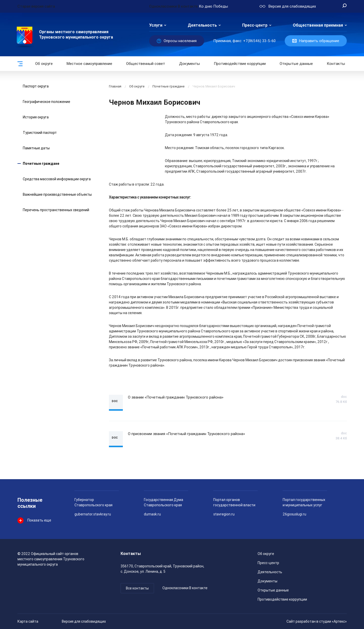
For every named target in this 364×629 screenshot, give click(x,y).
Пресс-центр (255, 25)
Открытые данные (273, 590)
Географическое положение (46, 102)
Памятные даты (36, 148)
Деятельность (202, 25)
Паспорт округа (36, 86)
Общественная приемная (318, 25)
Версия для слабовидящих (84, 621)
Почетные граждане (41, 164)
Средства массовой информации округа (57, 179)
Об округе (44, 64)
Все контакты (137, 588)
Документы (189, 64)
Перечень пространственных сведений (56, 210)
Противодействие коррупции (240, 64)
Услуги (156, 25)
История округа (36, 117)
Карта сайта (28, 621)
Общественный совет (146, 64)
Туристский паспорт (40, 133)
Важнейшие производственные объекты (57, 194)
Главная (115, 86)
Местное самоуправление (89, 64)
